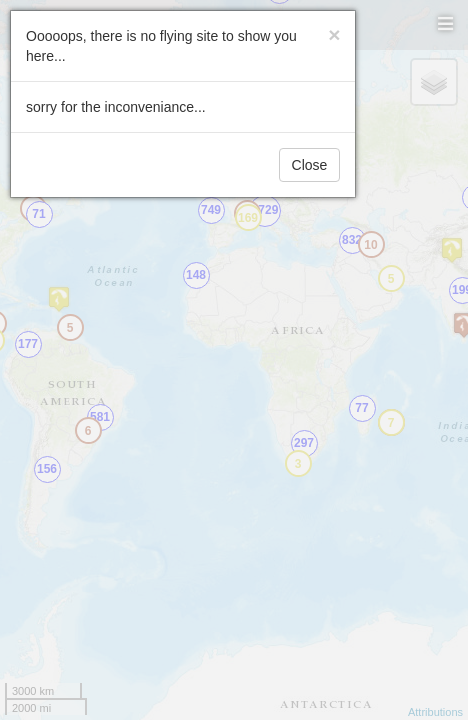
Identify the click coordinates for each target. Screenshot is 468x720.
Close (310, 165)
